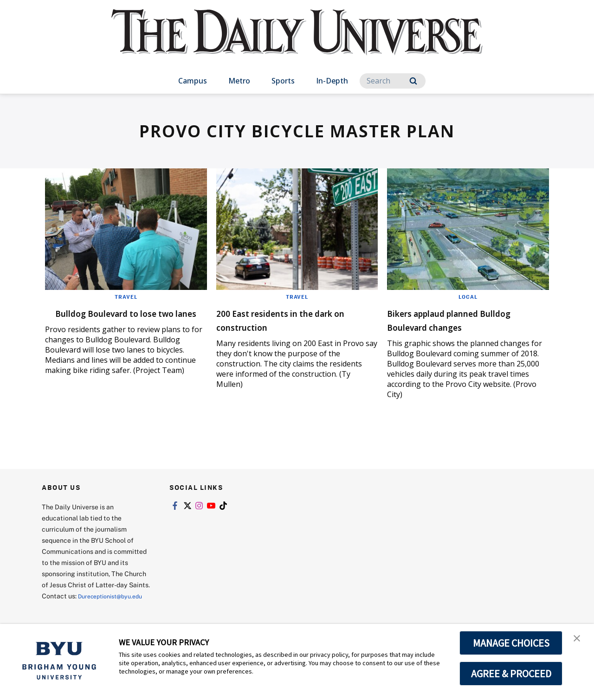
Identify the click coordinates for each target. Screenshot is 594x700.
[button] (579, 641)
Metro (239, 81)
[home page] (297, 42)
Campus (193, 81)
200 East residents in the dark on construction (284, 319)
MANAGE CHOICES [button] (511, 643)
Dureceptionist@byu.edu (79, 607)
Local (468, 296)
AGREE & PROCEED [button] (511, 674)
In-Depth (332, 81)
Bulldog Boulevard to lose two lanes (115, 319)
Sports (283, 81)
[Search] (393, 81)
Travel (126, 296)
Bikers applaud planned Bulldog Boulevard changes (462, 319)
